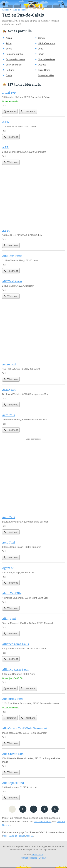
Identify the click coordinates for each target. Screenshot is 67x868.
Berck (9, 49)
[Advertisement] (33, 477)
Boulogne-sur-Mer (15, 54)
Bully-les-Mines (14, 65)
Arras (9, 38)
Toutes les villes (46, 75)
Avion (9, 43)
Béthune (10, 70)
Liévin (41, 54)
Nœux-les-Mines (47, 59)
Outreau (42, 65)
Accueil (3, 3)
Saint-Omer (44, 70)
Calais (9, 75)
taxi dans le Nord (42, 821)
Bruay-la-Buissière (15, 59)
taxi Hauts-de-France (14, 836)
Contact (42, 858)
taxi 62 (30, 836)
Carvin (41, 38)
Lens (41, 49)
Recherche (62, 3)
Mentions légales (29, 858)
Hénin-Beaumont (47, 43)
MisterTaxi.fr (37, 855)
